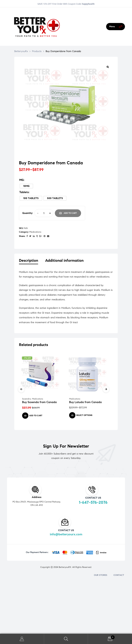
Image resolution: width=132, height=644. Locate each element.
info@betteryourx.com (66, 535)
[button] (108, 67)
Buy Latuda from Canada (85, 403)
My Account (22, 639)
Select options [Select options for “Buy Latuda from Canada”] (84, 416)
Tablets (24, 192)
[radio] (26, 186)
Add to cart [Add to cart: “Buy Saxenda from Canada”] (36, 416)
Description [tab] (29, 261)
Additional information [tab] (64, 261)
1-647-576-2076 (93, 503)
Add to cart (70, 213)
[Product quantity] (44, 213)
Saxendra (26, 400)
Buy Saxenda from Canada (39, 403)
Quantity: (28, 213)
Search (66, 639)
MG (21, 180)
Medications (35, 232)
